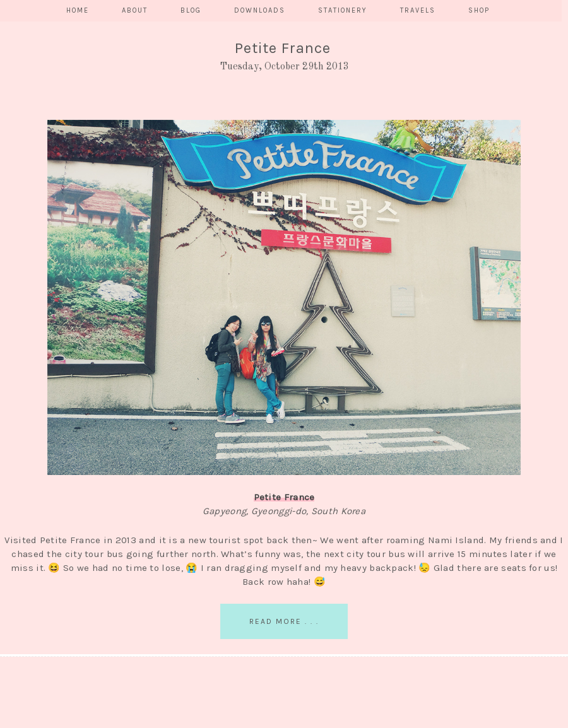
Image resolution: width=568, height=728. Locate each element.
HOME (78, 10)
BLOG (191, 10)
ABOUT (135, 10)
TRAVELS (418, 10)
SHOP (479, 10)
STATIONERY (343, 10)
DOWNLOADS (260, 10)
